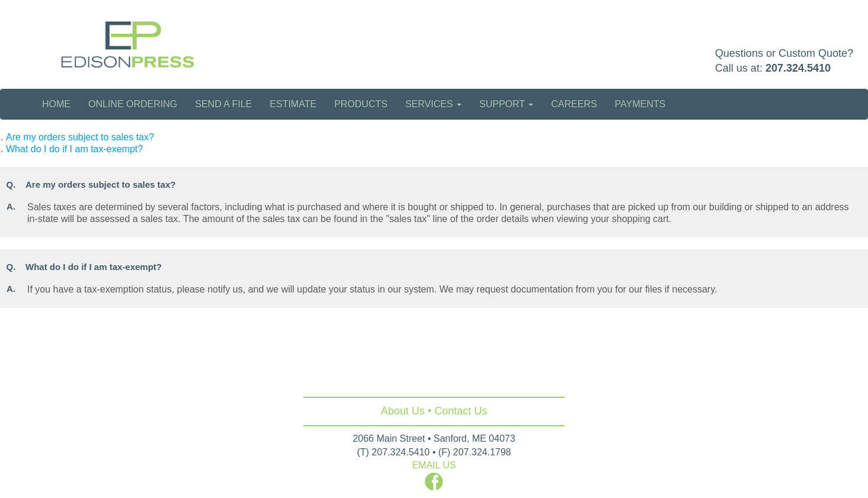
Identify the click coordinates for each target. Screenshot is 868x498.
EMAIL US (434, 465)
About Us (403, 411)
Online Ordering (133, 104)
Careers (574, 104)
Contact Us (461, 411)
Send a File (223, 104)
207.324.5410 (798, 68)
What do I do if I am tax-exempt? (74, 149)
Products (361, 104)
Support (506, 104)
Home (56, 104)
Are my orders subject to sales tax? (80, 137)
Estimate (293, 104)
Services (433, 104)
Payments (640, 104)
